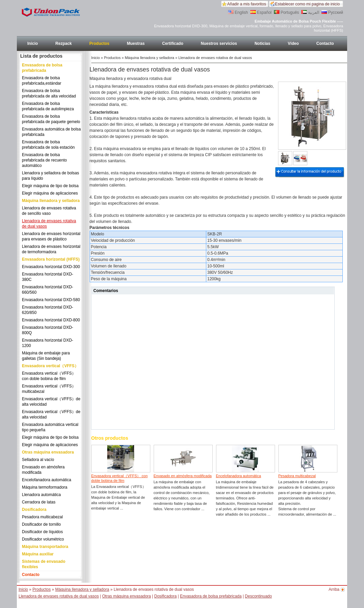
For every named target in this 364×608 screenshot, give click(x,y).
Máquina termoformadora (45, 487)
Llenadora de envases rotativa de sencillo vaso (49, 211)
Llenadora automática (41, 495)
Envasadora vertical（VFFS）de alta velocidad (51, 402)
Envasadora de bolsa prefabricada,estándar (42, 81)
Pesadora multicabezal (42, 517)
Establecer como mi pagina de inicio (307, 4)
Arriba (334, 589)
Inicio (33, 44)
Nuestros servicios (219, 44)
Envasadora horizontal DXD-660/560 (48, 290)
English (238, 12)
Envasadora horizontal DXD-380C (48, 277)
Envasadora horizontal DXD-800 (51, 320)
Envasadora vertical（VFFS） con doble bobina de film (49, 376)
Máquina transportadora (45, 547)
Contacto (325, 44)
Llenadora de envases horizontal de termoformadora (51, 249)
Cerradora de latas (39, 502)
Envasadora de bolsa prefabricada (42, 68)
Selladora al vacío (38, 460)
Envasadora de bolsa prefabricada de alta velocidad (49, 93)
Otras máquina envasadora (48, 452)
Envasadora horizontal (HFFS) (51, 259)
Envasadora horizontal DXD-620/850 (48, 310)
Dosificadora (34, 510)
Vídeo (293, 44)
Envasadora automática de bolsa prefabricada (51, 132)
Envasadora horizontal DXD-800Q (48, 330)
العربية (310, 12)
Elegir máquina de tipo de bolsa (50, 186)
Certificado (173, 44)
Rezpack (64, 44)
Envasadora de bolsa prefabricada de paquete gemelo (51, 119)
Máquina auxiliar (38, 554)
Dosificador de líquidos (42, 532)
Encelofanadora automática (47, 480)
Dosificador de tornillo (41, 524)
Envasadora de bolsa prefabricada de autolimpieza (48, 106)
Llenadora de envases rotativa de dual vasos (49, 224)
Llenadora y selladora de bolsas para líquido (50, 176)
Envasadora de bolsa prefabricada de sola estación (48, 145)
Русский (332, 12)
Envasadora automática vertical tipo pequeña (50, 427)
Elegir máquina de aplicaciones (50, 193)
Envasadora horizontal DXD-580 (51, 300)
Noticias (262, 44)
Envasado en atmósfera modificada (43, 470)
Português (286, 12)
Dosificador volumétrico (43, 539)
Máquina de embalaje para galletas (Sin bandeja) (46, 356)
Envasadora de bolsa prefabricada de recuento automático (44, 160)
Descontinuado (259, 596)
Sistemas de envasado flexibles (44, 564)
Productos (99, 44)
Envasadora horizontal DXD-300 (51, 267)
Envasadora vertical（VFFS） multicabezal (49, 389)
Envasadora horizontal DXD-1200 (48, 343)
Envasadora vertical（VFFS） (50, 366)
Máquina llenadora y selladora (51, 201)
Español (261, 12)
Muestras (136, 44)
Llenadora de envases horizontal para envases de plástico (51, 236)
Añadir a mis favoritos (247, 4)
